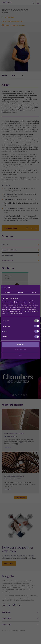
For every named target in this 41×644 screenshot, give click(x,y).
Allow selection (20, 350)
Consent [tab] (7, 292)
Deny (21, 355)
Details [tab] (20, 292)
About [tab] (34, 292)
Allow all (20, 344)
